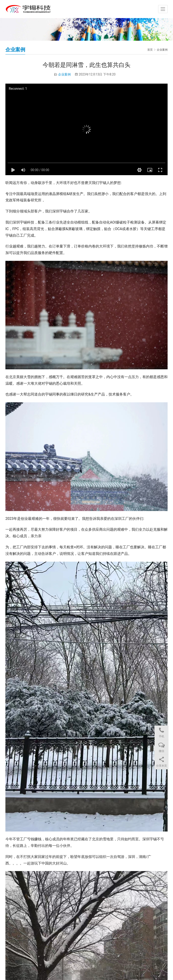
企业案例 (64, 74)
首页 (150, 50)
